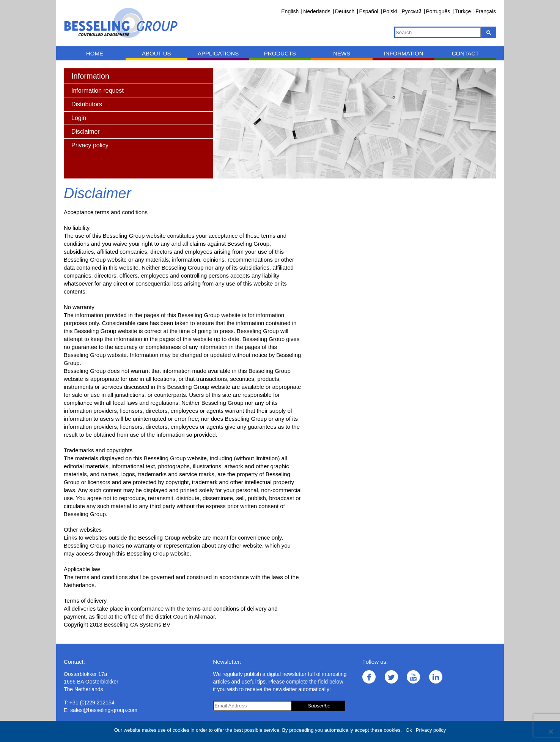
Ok (409, 730)
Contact (465, 53)
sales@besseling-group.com (104, 710)
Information (404, 53)
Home (95, 53)
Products (280, 53)
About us (156, 53)
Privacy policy (431, 730)
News (342, 53)
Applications (218, 53)
